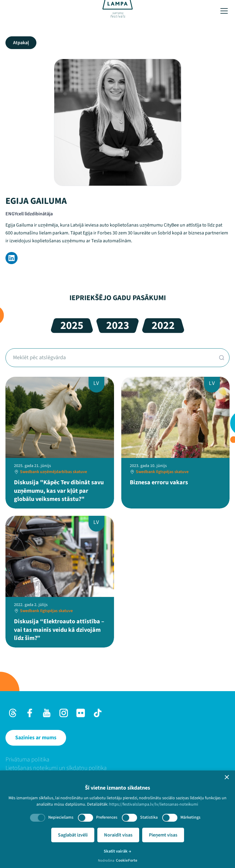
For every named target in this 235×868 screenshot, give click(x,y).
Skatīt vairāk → (117, 851)
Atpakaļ (21, 43)
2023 (118, 325)
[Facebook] (30, 713)
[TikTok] (98, 713)
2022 (163, 325)
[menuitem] (117, 760)
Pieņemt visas (163, 835)
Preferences (107, 817)
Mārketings (190, 817)
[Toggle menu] (224, 11)
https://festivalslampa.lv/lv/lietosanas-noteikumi (154, 804)
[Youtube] (47, 713)
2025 (72, 325)
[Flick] (81, 713)
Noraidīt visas (118, 835)
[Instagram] (64, 713)
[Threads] (13, 713)
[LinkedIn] (12, 258)
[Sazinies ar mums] (36, 738)
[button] (227, 777)
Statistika (149, 817)
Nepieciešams (61, 817)
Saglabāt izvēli (73, 835)
